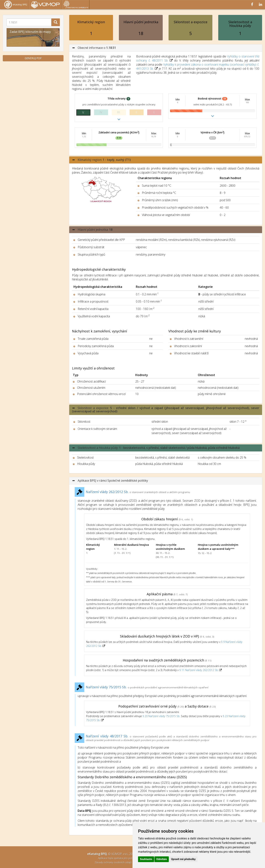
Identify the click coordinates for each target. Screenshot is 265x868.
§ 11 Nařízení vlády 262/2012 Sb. (199, 670)
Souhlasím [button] (146, 859)
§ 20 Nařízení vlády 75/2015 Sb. (161, 716)
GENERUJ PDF (33, 58)
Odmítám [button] (162, 859)
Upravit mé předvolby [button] (183, 859)
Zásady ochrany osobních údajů (114, 862)
